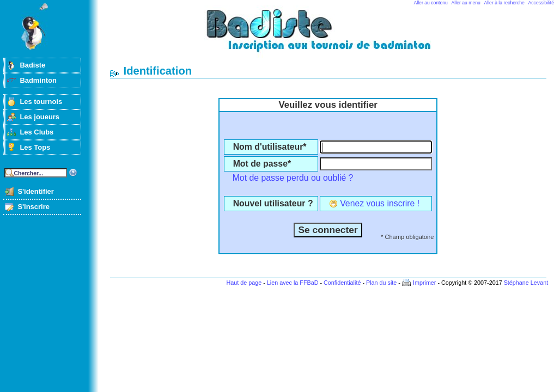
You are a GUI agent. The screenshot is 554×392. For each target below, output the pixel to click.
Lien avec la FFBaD (293, 283)
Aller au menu (466, 3)
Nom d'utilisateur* (270, 147)
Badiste (32, 65)
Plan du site (381, 283)
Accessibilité (541, 3)
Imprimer (425, 283)
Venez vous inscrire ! (380, 203)
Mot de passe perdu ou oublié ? (293, 178)
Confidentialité (342, 283)
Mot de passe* (262, 164)
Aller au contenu (431, 3)
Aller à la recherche (504, 3)
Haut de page (244, 283)
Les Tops (35, 147)
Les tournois (41, 102)
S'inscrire (34, 207)
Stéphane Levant (526, 283)
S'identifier (35, 191)
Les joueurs (39, 117)
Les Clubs (36, 132)
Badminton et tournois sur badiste (332, 36)
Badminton (38, 80)
